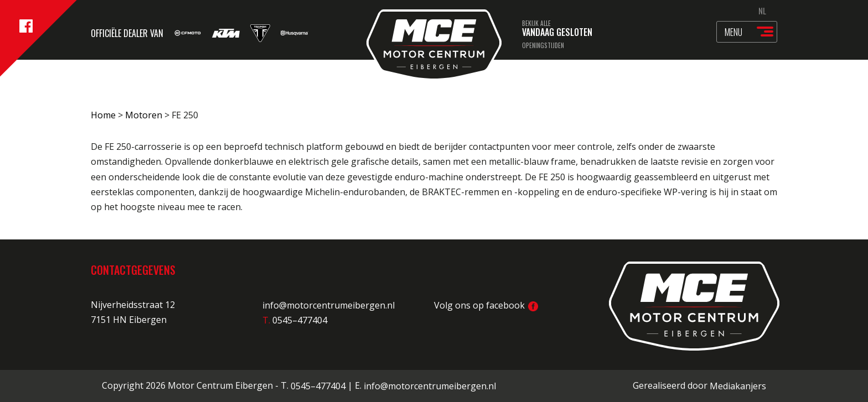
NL (762, 11)
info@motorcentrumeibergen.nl (329, 305)
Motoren (144, 115)
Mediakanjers (738, 386)
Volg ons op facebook (486, 305)
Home (103, 115)
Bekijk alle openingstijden (543, 34)
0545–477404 (318, 386)
